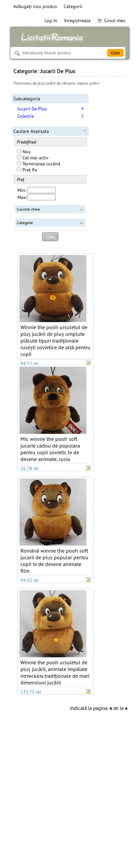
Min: (22, 190)
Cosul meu (111, 20)
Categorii (73, 6)
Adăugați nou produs (35, 6)
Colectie (26, 116)
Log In (51, 20)
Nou (24, 152)
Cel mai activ (33, 158)
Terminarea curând (39, 164)
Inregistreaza (77, 20)
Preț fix (27, 170)
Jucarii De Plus (32, 109)
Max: (22, 197)
